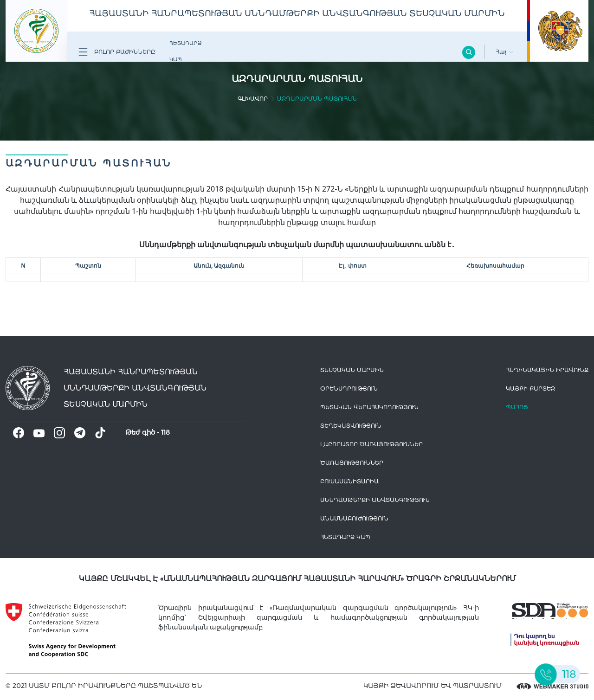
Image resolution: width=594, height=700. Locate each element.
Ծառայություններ (352, 463)
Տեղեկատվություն (351, 426)
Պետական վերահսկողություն (369, 407)
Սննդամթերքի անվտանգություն (375, 500)
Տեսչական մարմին (352, 370)
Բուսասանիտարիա (349, 481)
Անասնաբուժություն (354, 518)
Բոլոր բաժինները (117, 52)
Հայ (504, 52)
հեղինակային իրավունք (547, 370)
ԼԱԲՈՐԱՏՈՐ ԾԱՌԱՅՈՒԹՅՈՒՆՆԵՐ (371, 444)
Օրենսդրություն (349, 389)
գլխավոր (253, 99)
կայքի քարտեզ (530, 389)
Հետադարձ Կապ (185, 51)
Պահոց (517, 407)
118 (165, 432)
